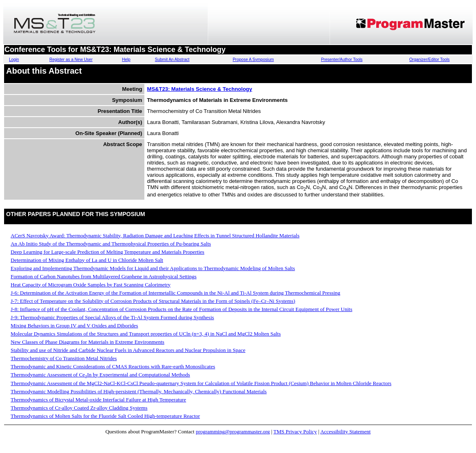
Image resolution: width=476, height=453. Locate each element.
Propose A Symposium (253, 60)
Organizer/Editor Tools (430, 60)
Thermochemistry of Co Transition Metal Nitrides (64, 358)
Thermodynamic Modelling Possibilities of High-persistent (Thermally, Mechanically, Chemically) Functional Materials (139, 391)
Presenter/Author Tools (342, 60)
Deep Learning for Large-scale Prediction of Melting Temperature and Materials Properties (108, 252)
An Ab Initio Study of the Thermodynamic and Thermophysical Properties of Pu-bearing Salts (111, 244)
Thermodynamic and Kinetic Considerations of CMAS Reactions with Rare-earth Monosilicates (113, 366)
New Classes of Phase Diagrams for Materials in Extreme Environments (88, 342)
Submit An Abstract (172, 60)
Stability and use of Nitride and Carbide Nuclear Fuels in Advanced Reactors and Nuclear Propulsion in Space (128, 350)
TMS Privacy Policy (295, 432)
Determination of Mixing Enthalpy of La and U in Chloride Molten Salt (87, 260)
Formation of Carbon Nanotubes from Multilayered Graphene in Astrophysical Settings (104, 276)
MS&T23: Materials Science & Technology (200, 89)
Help (126, 60)
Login (14, 60)
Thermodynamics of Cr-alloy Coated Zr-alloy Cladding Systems (79, 408)
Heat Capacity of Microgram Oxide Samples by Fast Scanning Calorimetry (91, 285)
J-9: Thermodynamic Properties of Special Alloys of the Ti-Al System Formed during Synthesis (112, 317)
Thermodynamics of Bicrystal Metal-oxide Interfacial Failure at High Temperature (98, 400)
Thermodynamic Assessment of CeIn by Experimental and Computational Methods (100, 375)
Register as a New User (71, 60)
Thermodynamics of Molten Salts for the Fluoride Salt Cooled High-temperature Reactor (105, 416)
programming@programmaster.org (233, 432)
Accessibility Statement (345, 432)
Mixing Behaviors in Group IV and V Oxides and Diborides (74, 326)
